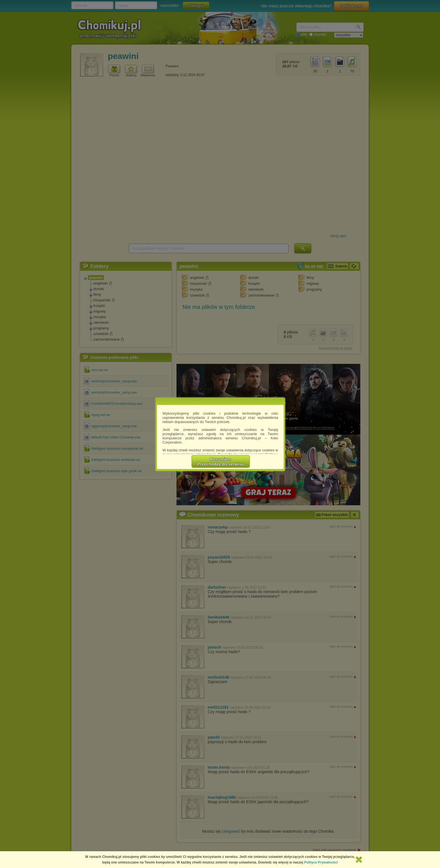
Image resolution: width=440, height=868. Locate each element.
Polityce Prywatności (321, 862)
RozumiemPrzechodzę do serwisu (221, 461)
